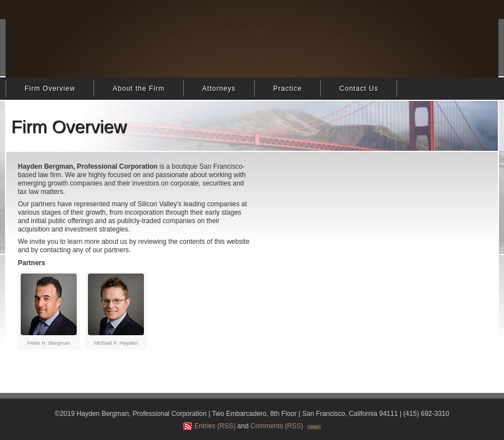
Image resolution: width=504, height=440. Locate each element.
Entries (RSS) (215, 426)
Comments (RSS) (277, 426)
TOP (314, 427)
